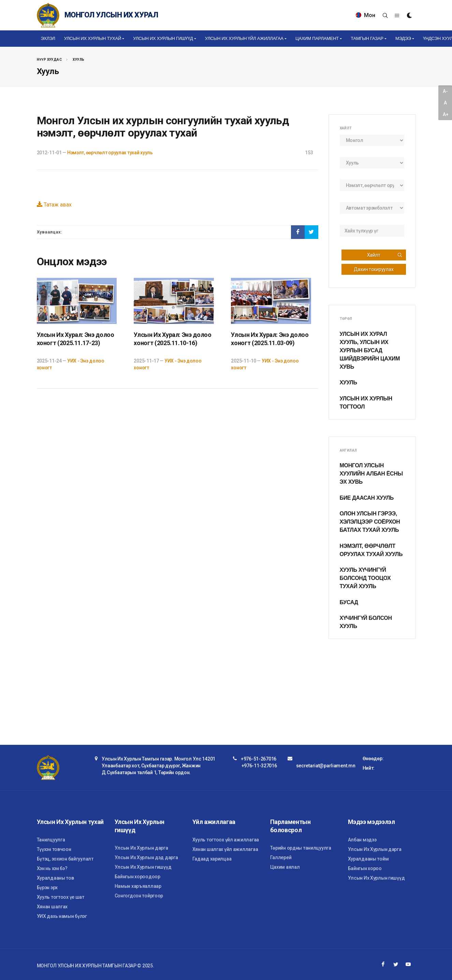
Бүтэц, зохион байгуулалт (65, 859)
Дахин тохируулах (374, 269)
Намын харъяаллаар (138, 886)
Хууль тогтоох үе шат (61, 897)
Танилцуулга (51, 840)
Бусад (349, 602)
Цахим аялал (285, 867)
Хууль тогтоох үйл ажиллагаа (226, 840)
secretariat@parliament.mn (326, 766)
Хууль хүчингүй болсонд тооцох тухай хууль (365, 578)
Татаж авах (54, 205)
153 (309, 153)
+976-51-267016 (259, 759)
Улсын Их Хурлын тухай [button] (93, 38)
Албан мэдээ (362, 840)
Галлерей (281, 857)
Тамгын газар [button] (367, 38)
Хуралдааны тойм (368, 859)
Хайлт (385, 255)
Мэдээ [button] (403, 38)
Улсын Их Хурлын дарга (141, 848)
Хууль (78, 60)
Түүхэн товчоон (54, 849)
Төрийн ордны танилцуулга (301, 848)
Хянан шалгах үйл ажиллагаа (225, 849)
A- (445, 91)
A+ (446, 114)
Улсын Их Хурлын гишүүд (143, 867)
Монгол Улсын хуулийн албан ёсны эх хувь (371, 474)
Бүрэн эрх (47, 887)
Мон (366, 15)
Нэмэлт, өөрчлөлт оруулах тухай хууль (110, 153)
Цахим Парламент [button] (317, 38)
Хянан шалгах (52, 907)
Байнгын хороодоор (137, 877)
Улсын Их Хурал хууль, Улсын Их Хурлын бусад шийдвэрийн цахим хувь (370, 350)
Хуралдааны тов (55, 878)
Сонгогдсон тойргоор (139, 896)
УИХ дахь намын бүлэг (62, 916)
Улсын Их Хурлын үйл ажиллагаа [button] (244, 38)
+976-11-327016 (259, 766)
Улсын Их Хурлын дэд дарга (146, 857)
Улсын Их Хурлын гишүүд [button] (163, 38)
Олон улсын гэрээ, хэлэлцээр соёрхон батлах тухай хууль (370, 522)
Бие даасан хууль (367, 498)
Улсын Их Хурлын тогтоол (366, 403)
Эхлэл (48, 38)
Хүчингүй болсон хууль (366, 622)
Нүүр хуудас (49, 60)
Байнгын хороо (365, 868)
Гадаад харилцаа (212, 859)
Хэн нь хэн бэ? (52, 868)
